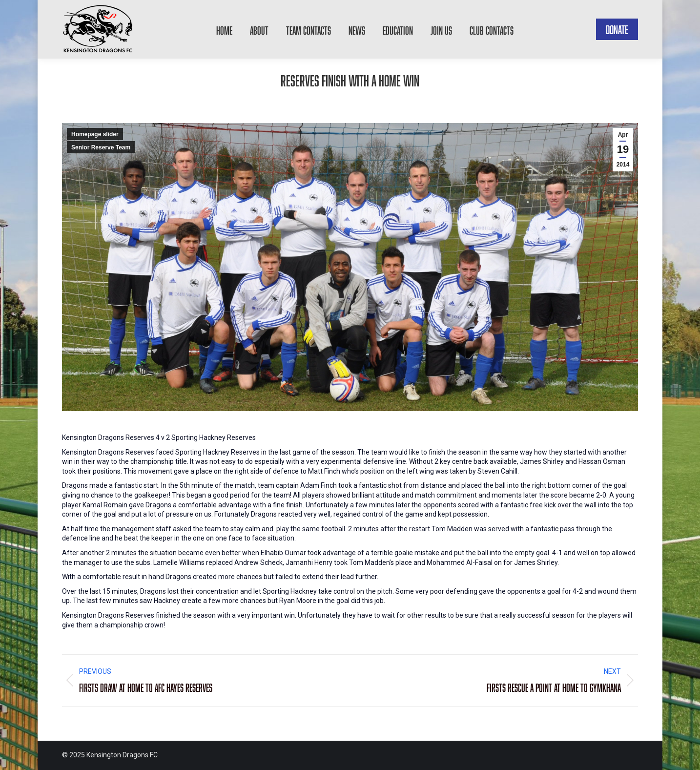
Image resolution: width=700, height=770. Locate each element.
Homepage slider (95, 134)
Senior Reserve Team (101, 147)
